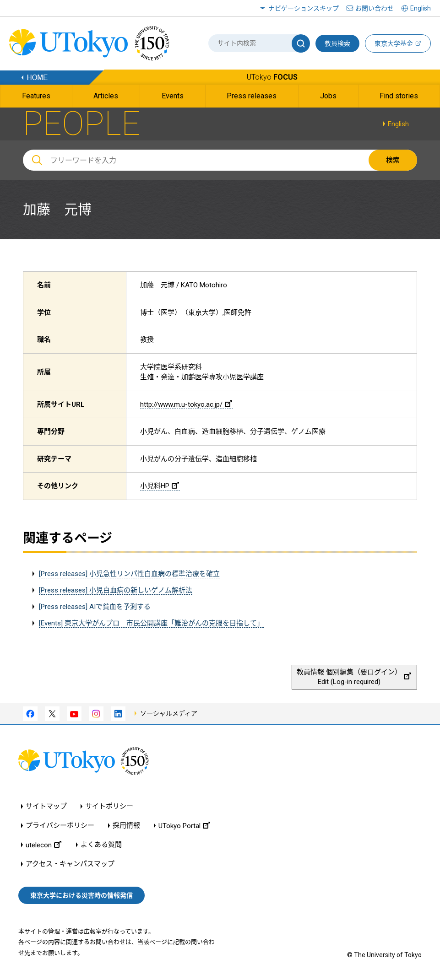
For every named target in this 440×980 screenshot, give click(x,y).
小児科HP (160, 486)
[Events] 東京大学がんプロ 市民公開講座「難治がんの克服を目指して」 (151, 623)
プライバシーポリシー (60, 826)
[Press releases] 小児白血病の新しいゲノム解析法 (116, 590)
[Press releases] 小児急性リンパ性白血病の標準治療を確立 (129, 574)
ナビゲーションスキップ (304, 8)
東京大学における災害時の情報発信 (81, 895)
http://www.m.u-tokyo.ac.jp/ (186, 404)
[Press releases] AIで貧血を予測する (95, 607)
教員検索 (337, 43)
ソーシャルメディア (169, 713)
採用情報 (126, 826)
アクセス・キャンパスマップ (70, 864)
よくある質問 (101, 845)
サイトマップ (46, 806)
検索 (393, 160)
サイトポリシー (109, 806)
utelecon (43, 845)
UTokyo (272, 77)
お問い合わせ (375, 8)
